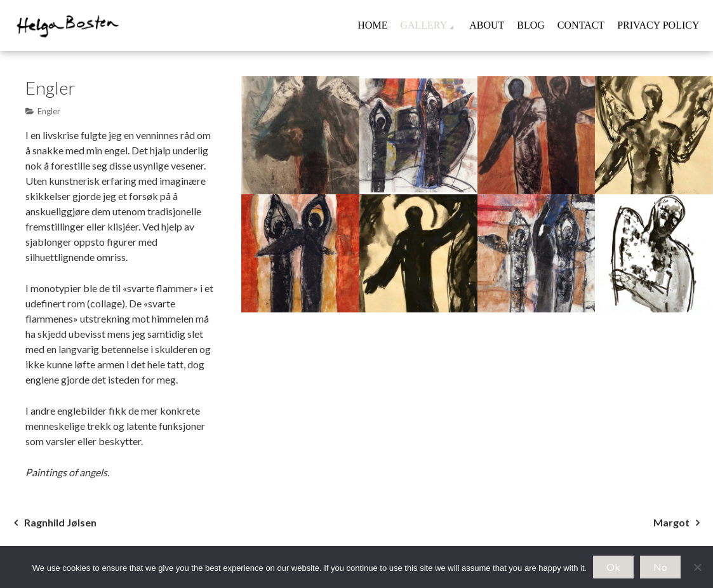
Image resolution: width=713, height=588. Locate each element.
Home (372, 25)
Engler (49, 111)
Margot (671, 522)
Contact (581, 25)
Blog (531, 25)
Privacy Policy (658, 25)
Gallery (423, 25)
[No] (697, 567)
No (660, 567)
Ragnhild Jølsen (60, 522)
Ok (613, 567)
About (487, 25)
